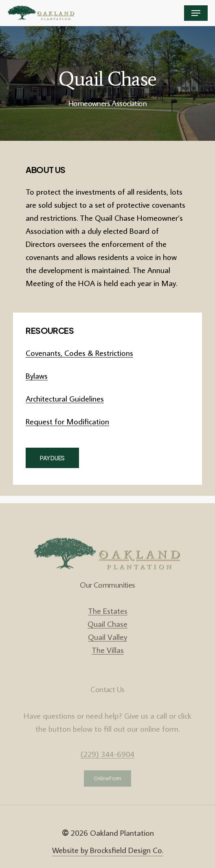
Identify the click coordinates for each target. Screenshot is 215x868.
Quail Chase (107, 633)
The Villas (108, 659)
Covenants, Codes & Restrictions (79, 353)
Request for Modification (67, 421)
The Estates (108, 620)
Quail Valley (107, 646)
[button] (196, 13)
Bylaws (37, 375)
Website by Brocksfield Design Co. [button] (108, 857)
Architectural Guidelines (65, 398)
